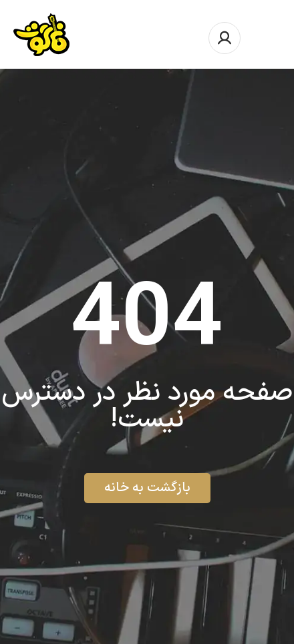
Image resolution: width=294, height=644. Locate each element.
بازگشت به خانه (147, 488)
